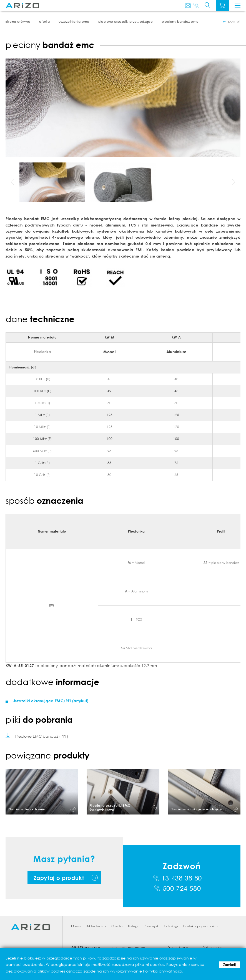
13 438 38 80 (182, 878)
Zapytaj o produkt (59, 878)
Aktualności (96, 926)
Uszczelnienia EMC (74, 21)
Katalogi (171, 926)
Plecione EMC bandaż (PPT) (42, 736)
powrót (234, 21)
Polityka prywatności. (163, 971)
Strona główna (18, 21)
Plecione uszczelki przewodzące (125, 21)
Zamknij (229, 965)
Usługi (133, 926)
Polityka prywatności (200, 926)
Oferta (44, 21)
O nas (76, 926)
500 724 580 (182, 888)
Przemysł (151, 926)
